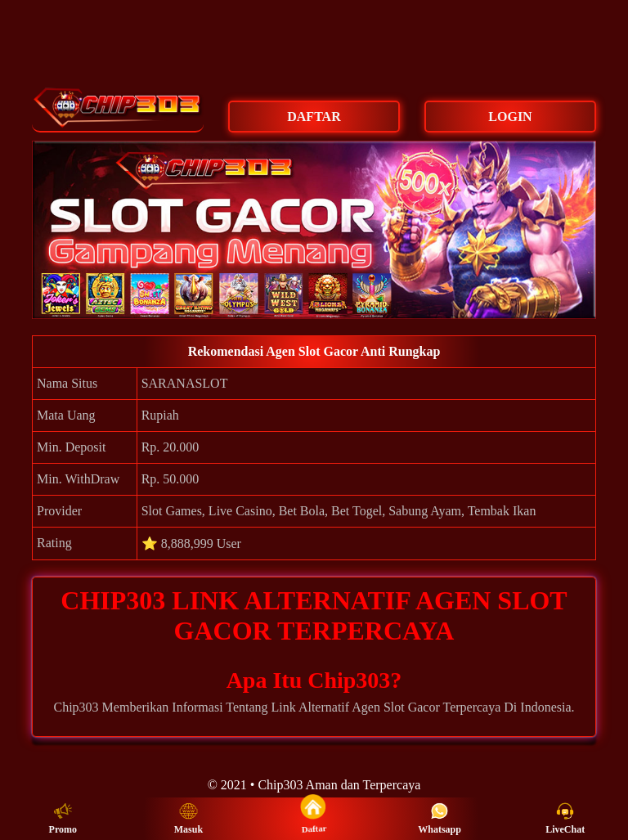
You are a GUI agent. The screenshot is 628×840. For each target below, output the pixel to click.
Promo (63, 819)
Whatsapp (440, 819)
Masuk (188, 819)
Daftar (314, 818)
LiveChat (565, 819)
